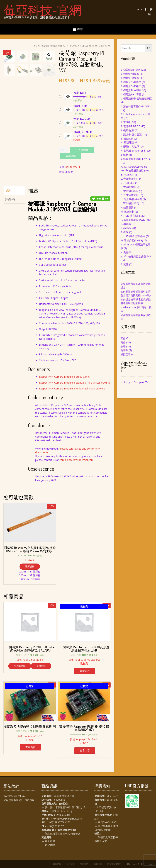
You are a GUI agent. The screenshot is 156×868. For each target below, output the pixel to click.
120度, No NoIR (83, 132)
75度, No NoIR (82, 119)
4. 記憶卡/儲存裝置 (131, 134)
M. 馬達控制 (127, 212)
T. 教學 (125, 232)
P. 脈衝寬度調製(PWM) (133, 220)
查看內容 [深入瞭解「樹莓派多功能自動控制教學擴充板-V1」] (30, 747)
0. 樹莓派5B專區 (130, 78)
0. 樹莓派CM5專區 (131, 86)
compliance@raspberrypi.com (76, 460)
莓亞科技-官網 (42, 10)
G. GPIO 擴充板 (129, 195)
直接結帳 (71, 156)
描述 (8, 191)
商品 (123, 342)
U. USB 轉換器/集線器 (133, 236)
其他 (123, 338)
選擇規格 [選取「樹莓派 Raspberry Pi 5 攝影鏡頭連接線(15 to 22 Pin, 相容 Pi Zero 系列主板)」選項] (30, 566)
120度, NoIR (80, 106)
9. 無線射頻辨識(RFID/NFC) (136, 159)
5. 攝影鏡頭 (44, 46)
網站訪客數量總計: (14, 800)
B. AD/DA (126, 175)
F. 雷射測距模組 (129, 191)
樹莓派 (124, 350)
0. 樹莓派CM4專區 (131, 82)
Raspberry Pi (73, 167)
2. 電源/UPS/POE (130, 126)
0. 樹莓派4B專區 (130, 74)
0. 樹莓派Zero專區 (131, 94)
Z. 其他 (125, 264)
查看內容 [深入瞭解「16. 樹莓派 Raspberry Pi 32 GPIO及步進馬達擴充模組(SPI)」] (85, 671)
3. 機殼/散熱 (127, 130)
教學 (123, 346)
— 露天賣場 (48, 841)
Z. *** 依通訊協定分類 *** (136, 256)
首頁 (36, 46)
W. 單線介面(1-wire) (132, 240)
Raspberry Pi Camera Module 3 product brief (65, 377)
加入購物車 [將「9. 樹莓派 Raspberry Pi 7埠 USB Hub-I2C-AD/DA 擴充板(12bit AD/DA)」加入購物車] (20, 666)
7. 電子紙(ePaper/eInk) (133, 151)
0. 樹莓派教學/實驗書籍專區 (136, 98)
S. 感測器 (126, 228)
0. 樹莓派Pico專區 (131, 90)
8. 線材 (124, 155)
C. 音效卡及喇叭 (130, 179)
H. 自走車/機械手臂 (131, 199)
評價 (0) (10, 199)
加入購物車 (82, 150)
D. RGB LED (128, 183)
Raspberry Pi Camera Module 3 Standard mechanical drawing (74, 383)
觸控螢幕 (126, 354)
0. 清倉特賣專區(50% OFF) (136, 106)
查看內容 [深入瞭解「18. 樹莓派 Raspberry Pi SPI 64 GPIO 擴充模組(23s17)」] (85, 750)
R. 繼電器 (126, 224)
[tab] (14, 191)
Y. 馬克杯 (126, 252)
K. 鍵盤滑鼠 (127, 207)
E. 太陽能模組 (128, 187)
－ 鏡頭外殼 (127, 142)
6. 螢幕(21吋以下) (130, 146)
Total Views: (11, 796)
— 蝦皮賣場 (48, 845)
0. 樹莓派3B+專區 (131, 70)
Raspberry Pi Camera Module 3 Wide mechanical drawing (72, 388)
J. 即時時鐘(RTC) (130, 203)
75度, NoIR (80, 93)
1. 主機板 (126, 122)
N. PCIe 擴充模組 (130, 216)
